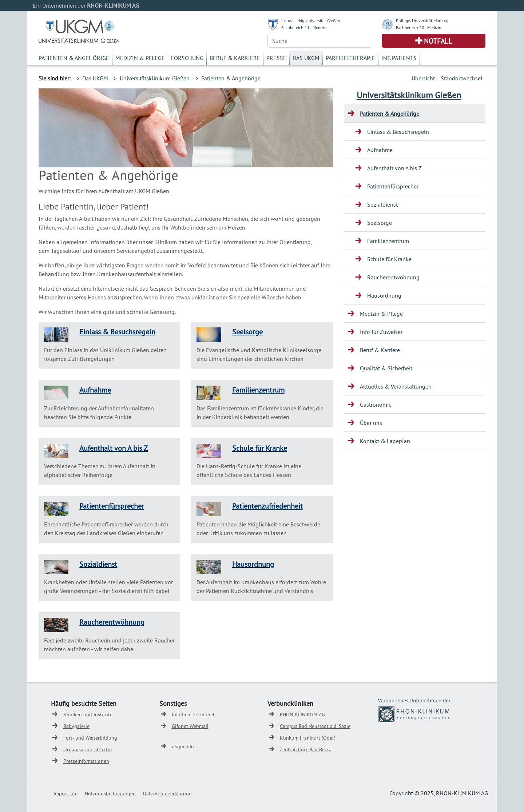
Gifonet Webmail (190, 726)
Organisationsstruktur (88, 749)
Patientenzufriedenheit (267, 506)
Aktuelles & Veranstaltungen (396, 386)
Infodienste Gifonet (193, 715)
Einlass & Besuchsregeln (117, 332)
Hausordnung (253, 564)
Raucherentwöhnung (112, 622)
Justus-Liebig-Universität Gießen (311, 21)
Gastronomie (376, 405)
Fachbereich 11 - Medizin (304, 27)
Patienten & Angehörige (74, 58)
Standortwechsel (462, 78)
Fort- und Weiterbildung (90, 738)
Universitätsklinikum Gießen (155, 78)
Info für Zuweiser (381, 332)
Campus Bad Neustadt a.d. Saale (315, 726)
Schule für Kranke (260, 448)
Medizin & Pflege (140, 58)
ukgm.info (183, 747)
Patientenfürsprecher (112, 506)
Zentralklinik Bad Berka (306, 749)
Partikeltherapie (350, 58)
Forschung (187, 58)
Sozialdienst (98, 564)
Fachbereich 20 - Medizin (419, 27)
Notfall (438, 41)
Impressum (65, 793)
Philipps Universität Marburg (422, 21)
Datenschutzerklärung (167, 793)
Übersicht (423, 78)
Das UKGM (306, 58)
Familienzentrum (258, 390)
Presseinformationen (86, 761)
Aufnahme (95, 390)
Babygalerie (76, 726)
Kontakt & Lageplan (385, 441)
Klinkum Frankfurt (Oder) (308, 738)
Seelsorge (247, 332)
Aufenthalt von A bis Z (114, 448)
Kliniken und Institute (88, 715)
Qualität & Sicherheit (386, 368)
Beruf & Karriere (235, 58)
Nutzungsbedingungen (110, 793)
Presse (276, 58)
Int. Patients (399, 58)
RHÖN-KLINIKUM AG (302, 715)
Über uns (371, 423)
